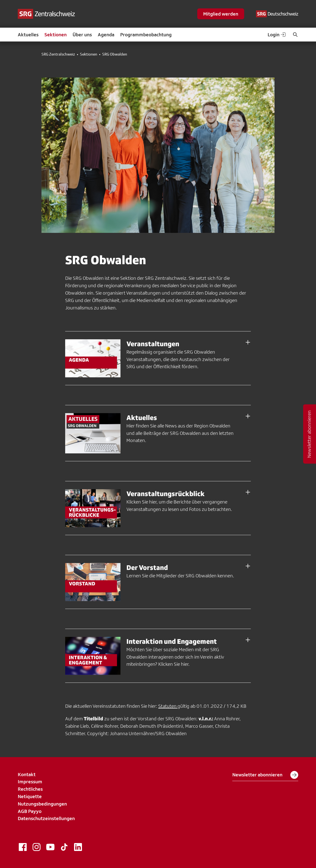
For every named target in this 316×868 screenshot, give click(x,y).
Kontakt (27, 774)
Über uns (82, 35)
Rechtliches (30, 789)
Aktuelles (28, 35)
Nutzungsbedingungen (42, 804)
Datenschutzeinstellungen (46, 818)
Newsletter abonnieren (265, 775)
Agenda (106, 35)
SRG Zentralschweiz (58, 54)
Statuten (168, 706)
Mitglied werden (221, 14)
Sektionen (56, 35)
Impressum (30, 782)
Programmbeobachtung (146, 35)
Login (277, 35)
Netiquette (30, 796)
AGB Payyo (30, 811)
